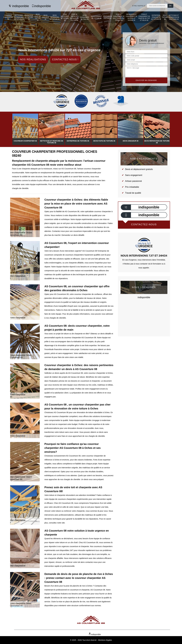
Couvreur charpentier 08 (8, 17)
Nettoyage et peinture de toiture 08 (19, 17)
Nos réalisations (33, 60)
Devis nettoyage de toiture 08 (65, 17)
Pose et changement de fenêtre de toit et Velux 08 (144, 17)
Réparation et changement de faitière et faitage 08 (131, 17)
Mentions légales (105, 640)
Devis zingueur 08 (45, 17)
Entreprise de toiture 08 (29, 17)
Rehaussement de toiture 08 (96, 17)
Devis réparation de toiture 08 (55, 17)
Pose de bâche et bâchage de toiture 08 (74, 17)
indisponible (19, 6)
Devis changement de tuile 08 (85, 17)
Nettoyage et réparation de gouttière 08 (174, 17)
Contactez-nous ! (65, 60)
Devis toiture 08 (165, 17)
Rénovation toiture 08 (108, 17)
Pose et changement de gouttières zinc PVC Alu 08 (119, 17)
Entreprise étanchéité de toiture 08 (156, 17)
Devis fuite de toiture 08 (38, 17)
